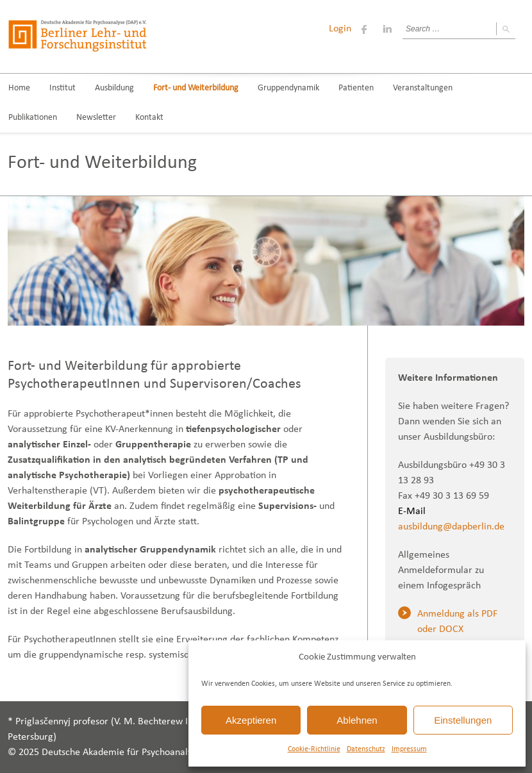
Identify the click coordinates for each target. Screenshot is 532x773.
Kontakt (149, 118)
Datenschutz (366, 749)
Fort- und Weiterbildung (196, 88)
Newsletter (96, 118)
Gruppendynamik (288, 88)
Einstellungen (463, 720)
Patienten (356, 88)
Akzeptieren (251, 720)
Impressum (409, 749)
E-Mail (412, 511)
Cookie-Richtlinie (314, 749)
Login (340, 29)
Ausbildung (114, 88)
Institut (62, 88)
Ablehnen (357, 720)
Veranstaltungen (423, 88)
